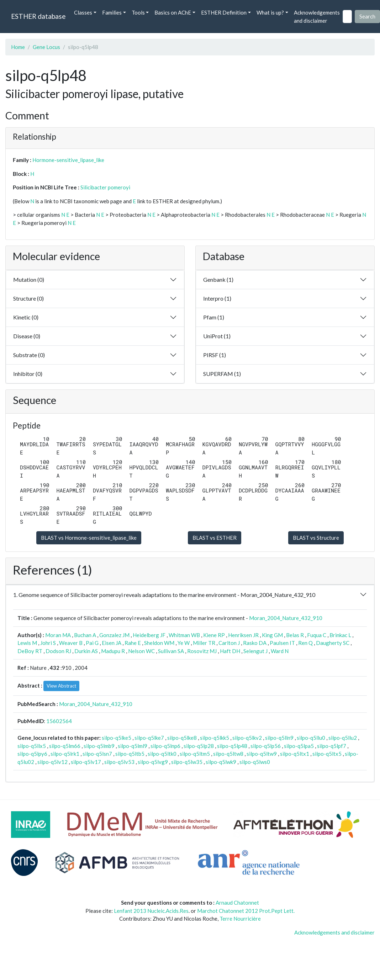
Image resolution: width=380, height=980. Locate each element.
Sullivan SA (171, 651)
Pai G (92, 643)
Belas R (295, 635)
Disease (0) (27, 336)
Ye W (184, 643)
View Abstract (61, 686)
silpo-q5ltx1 (295, 754)
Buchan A (85, 635)
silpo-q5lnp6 (165, 746)
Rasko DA (255, 643)
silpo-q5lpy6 (32, 754)
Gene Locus (46, 47)
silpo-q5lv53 (119, 762)
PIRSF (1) (215, 355)
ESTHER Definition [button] (224, 12)
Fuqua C (317, 635)
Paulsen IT (282, 643)
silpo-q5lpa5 (299, 746)
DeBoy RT (30, 651)
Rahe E (133, 643)
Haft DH (230, 651)
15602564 (59, 721)
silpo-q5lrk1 (65, 754)
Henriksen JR (243, 635)
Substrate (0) (29, 355)
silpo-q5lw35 (187, 762)
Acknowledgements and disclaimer (317, 17)
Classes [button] (83, 12)
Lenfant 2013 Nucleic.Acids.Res (151, 911)
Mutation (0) (29, 279)
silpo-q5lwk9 (221, 762)
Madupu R (113, 651)
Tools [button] (138, 12)
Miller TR (204, 643)
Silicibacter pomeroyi (105, 187)
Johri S (48, 643)
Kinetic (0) (26, 317)
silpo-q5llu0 (311, 738)
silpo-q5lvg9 (153, 762)
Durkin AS (86, 651)
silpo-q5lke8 (182, 738)
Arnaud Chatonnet (237, 903)
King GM (272, 635)
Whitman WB (184, 635)
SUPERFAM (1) (222, 374)
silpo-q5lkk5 (215, 738)
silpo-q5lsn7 (97, 754)
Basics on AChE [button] (173, 12)
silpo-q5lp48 (232, 746)
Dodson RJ (58, 651)
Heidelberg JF (149, 635)
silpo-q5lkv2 (247, 738)
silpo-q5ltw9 (262, 754)
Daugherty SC (333, 643)
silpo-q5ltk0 (162, 754)
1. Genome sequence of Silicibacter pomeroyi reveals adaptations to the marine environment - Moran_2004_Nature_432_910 (164, 595)
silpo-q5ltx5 (327, 754)
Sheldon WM (159, 643)
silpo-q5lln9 (279, 738)
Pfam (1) (214, 317)
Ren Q (305, 643)
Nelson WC (141, 651)
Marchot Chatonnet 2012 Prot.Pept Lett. (246, 911)
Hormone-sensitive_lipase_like (68, 160)
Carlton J (229, 643)
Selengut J (255, 651)
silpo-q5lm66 (65, 746)
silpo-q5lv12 (52, 762)
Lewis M (27, 643)
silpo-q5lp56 (266, 746)
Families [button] (112, 12)
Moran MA (58, 635)
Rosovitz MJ (202, 651)
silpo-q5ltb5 (130, 754)
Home (18, 47)
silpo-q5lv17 (86, 762)
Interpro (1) (217, 298)
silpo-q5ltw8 (228, 754)
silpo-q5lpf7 (332, 746)
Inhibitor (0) (28, 374)
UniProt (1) (217, 336)
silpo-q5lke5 (117, 738)
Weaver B (71, 643)
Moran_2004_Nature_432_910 (286, 618)
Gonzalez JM (114, 635)
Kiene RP (214, 635)
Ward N (280, 651)
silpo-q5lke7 (149, 738)
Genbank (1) (218, 279)
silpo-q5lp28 (199, 746)
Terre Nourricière (240, 919)
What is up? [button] (270, 12)
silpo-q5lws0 (255, 762)
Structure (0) (28, 298)
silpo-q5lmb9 (99, 746)
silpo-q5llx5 (32, 746)
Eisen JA (112, 643)
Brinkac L (340, 635)
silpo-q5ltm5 (195, 754)
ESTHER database (38, 16)
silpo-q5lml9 (133, 746)
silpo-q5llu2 (343, 738)
